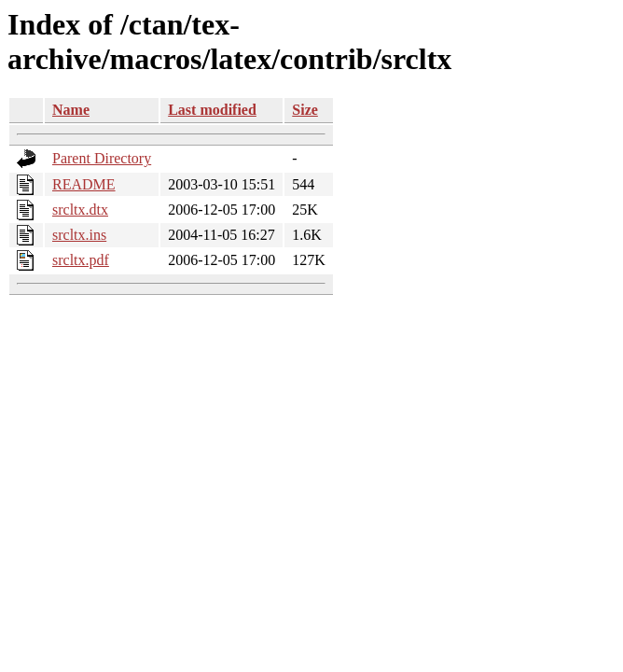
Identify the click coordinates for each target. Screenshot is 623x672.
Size (305, 110)
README (84, 184)
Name (71, 110)
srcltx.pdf (81, 260)
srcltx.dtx (80, 210)
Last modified (212, 110)
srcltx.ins (79, 235)
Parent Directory (102, 158)
